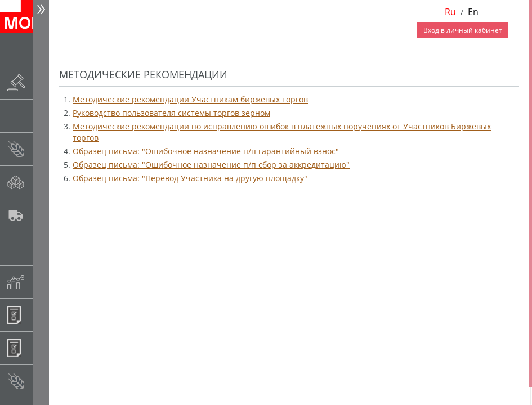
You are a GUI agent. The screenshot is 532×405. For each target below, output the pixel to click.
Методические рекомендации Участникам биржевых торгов (190, 99)
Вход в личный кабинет (463, 30)
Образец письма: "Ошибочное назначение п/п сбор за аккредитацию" (211, 165)
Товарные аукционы (43, 116)
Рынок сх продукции (43, 381)
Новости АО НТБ (43, 49)
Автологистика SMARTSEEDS (43, 215)
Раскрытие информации (43, 82)
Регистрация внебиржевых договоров (43, 348)
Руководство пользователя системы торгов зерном (171, 113)
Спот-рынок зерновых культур (43, 149)
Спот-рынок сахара (43, 182)
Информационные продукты (43, 315)
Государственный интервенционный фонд (43, 248)
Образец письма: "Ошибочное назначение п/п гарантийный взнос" (206, 151)
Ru (450, 12)
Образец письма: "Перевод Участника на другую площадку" (190, 178)
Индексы (43, 282)
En (473, 12)
